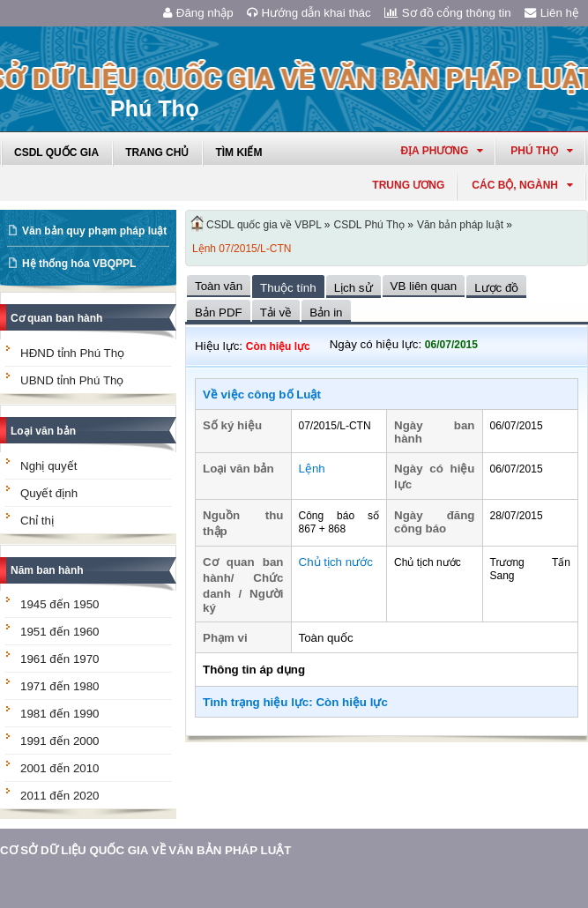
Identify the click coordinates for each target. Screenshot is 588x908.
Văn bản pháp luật (460, 225)
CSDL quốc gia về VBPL (264, 225)
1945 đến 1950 (60, 604)
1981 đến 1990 (60, 714)
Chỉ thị (37, 521)
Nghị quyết (48, 466)
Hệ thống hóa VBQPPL (79, 264)
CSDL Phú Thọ (369, 225)
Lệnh (312, 469)
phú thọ (542, 151)
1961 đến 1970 (60, 659)
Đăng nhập (198, 13)
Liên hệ (552, 13)
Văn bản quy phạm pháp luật (94, 231)
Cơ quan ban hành (56, 318)
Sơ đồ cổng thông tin (448, 13)
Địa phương (442, 151)
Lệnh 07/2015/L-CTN (242, 249)
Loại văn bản (43, 431)
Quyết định (49, 493)
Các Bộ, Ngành (522, 185)
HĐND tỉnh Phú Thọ (72, 353)
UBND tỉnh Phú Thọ (72, 380)
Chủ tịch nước (336, 562)
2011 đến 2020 (60, 796)
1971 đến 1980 (60, 686)
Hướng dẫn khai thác (309, 13)
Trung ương (408, 185)
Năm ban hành (47, 570)
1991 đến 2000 (60, 741)
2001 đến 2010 (60, 768)
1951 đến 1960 (60, 632)
